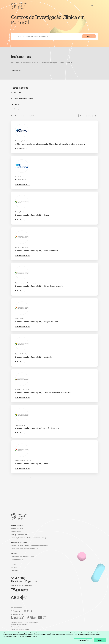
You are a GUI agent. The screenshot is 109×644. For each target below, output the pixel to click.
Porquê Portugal (17, 528)
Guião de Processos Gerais (20, 629)
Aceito (100, 640)
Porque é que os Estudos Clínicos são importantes (30, 546)
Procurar (89, 36)
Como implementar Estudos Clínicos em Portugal (29, 538)
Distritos (17, 92)
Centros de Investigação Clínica (22, 557)
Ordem (16, 109)
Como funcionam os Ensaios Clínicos (24, 549)
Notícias (14, 568)
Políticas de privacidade (19, 625)
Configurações (83, 640)
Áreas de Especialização (23, 98)
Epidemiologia (16, 532)
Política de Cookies (17, 627)
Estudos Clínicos (17, 560)
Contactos (15, 571)
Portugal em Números (19, 535)
